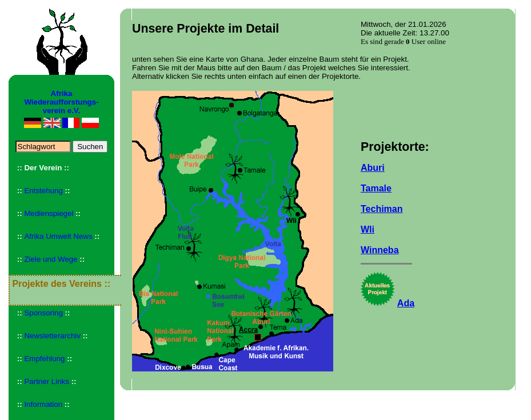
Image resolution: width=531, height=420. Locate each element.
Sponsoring (43, 313)
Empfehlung (44, 359)
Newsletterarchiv (52, 336)
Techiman (382, 209)
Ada (406, 303)
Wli (368, 229)
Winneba (380, 250)
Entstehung (43, 191)
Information (43, 404)
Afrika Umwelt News (58, 236)
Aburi (373, 168)
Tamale (376, 188)
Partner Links (47, 381)
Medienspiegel (49, 213)
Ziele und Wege (51, 259)
